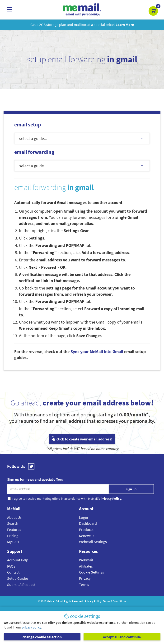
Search (13, 523)
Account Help (18, 560)
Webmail (86, 560)
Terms (84, 584)
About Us (14, 517)
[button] (153, 11)
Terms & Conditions (115, 601)
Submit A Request (21, 584)
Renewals (87, 536)
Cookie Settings (91, 572)
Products (86, 529)
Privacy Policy (93, 601)
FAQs (11, 566)
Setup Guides (18, 578)
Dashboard (88, 523)
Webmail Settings (93, 542)
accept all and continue (122, 637)
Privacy (85, 578)
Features (14, 529)
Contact (13, 572)
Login (84, 517)
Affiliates (86, 566)
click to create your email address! (82, 439)
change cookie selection (42, 637)
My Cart (13, 542)
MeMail (51, 601)
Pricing (13, 536)
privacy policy (32, 627)
